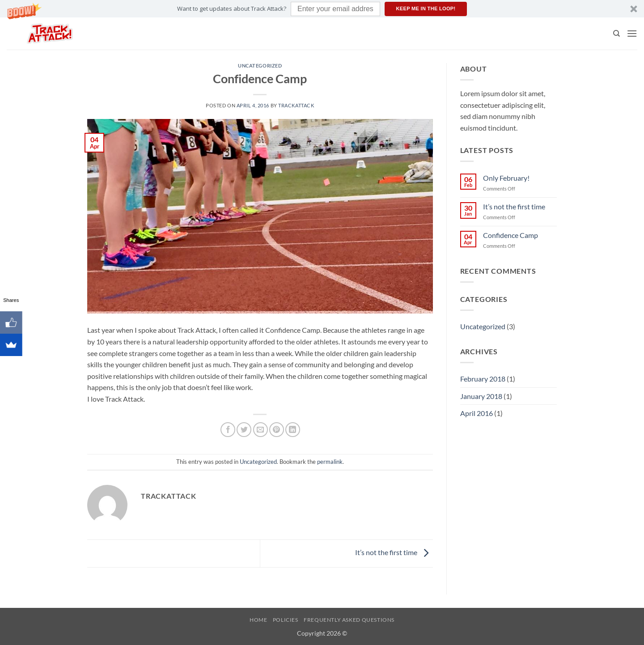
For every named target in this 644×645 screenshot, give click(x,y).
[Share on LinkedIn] (293, 430)
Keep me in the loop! (426, 8)
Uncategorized (260, 66)
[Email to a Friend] (261, 430)
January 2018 (481, 396)
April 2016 (477, 413)
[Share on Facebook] (228, 430)
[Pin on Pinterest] (277, 430)
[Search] (616, 34)
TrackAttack (296, 105)
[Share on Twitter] (244, 430)
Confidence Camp (511, 235)
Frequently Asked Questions (349, 620)
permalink (330, 462)
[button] (322, 9)
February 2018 (483, 379)
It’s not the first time (394, 553)
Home (258, 620)
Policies (286, 620)
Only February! (506, 178)
